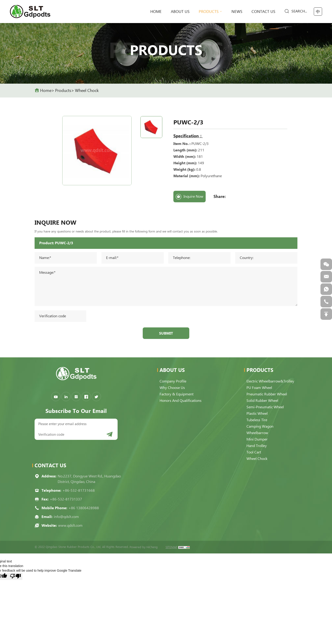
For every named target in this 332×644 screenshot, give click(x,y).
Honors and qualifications (181, 401)
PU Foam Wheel (259, 388)
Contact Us (263, 12)
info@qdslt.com (66, 517)
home (156, 12)
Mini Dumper (257, 439)
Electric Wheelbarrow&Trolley (270, 381)
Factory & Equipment (176, 394)
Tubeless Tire (257, 420)
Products (209, 12)
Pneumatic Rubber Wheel (267, 394)
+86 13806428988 (84, 508)
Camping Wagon (260, 426)
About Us (180, 12)
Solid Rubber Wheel (262, 401)
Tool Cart (254, 452)
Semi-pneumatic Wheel (265, 407)
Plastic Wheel (257, 413)
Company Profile (173, 381)
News (237, 12)
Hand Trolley (257, 446)
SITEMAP (171, 547)
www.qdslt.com (70, 525)
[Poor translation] (15, 576)
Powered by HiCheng (144, 547)
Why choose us (172, 388)
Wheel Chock (87, 90)
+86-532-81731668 (79, 490)
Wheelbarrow (257, 433)
